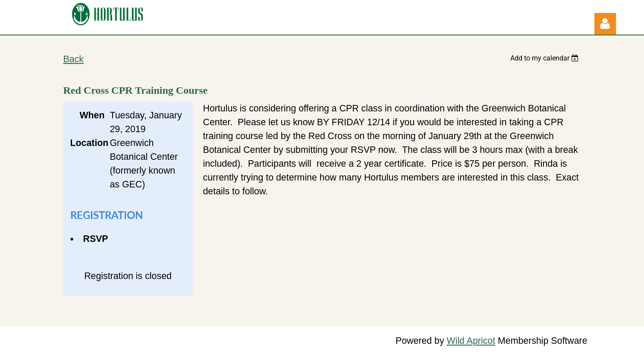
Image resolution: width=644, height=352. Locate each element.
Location (88, 143)
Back (74, 59)
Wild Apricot (471, 341)
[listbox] (546, 58)
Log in (605, 24)
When (92, 115)
